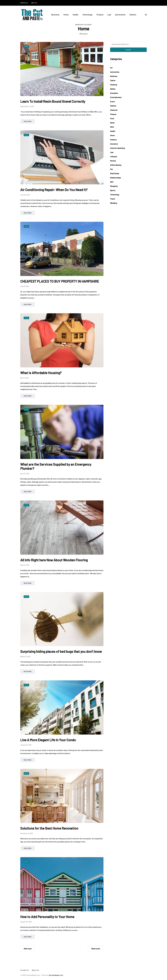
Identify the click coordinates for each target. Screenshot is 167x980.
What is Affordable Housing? (41, 373)
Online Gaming (116, 165)
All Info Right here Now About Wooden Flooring (54, 560)
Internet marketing (117, 148)
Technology (87, 15)
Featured (114, 110)
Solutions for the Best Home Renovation (49, 828)
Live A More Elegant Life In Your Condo (48, 740)
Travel (112, 199)
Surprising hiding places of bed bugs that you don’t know (61, 651)
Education (114, 93)
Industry (113, 140)
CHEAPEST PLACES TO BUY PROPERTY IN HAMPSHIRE (60, 281)
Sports (113, 190)
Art (111, 68)
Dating (113, 89)
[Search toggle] (145, 15)
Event (112, 102)
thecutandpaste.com (56, 975)
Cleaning (114, 85)
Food (112, 118)
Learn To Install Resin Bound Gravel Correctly (53, 101)
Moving (113, 161)
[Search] (128, 44)
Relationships (115, 178)
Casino (113, 80)
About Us (34, 3)
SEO (112, 182)
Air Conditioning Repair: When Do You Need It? (54, 190)
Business (55, 15)
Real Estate (115, 173)
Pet (111, 169)
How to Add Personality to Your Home (47, 917)
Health (76, 15)
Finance (100, 15)
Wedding (114, 203)
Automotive (120, 15)
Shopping (114, 186)
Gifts (112, 127)
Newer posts (96, 949)
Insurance (114, 144)
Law (109, 15)
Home (66, 15)
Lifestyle (114, 156)
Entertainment (116, 97)
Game (112, 123)
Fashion (133, 15)
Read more (28, 121)
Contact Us (24, 3)
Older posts (28, 949)
